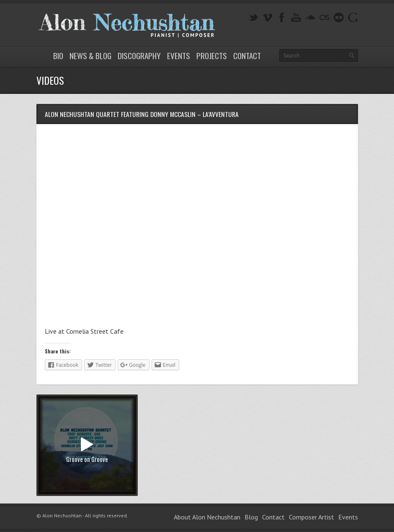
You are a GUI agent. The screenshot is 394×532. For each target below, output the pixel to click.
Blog (251, 517)
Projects (212, 56)
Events (179, 56)
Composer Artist (312, 517)
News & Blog (90, 56)
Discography (139, 56)
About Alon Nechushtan (207, 517)
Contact (247, 56)
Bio (58, 56)
